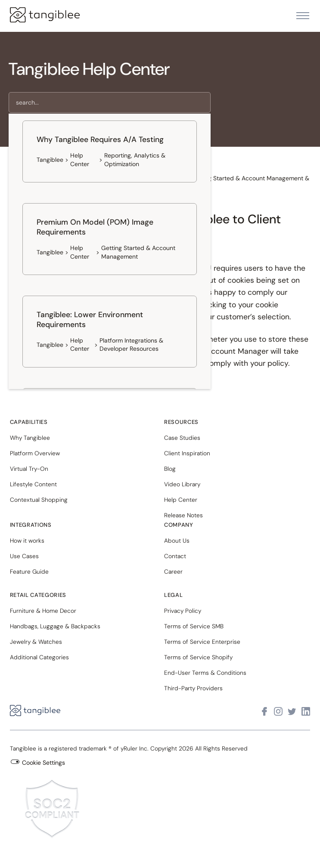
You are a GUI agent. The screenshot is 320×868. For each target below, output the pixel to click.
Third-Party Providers (193, 688)
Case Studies (182, 438)
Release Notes (183, 515)
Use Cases (24, 556)
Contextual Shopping (39, 500)
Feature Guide (29, 571)
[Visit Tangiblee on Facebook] (264, 712)
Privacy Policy (183, 611)
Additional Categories (39, 657)
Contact (175, 556)
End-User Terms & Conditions (205, 673)
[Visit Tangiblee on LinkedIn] (306, 712)
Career (173, 571)
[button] (303, 16)
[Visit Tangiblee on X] (292, 712)
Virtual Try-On (29, 469)
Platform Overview (35, 453)
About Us (177, 541)
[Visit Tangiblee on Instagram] (278, 712)
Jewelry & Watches (36, 642)
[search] (110, 102)
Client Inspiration (187, 453)
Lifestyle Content (33, 484)
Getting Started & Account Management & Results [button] (250, 182)
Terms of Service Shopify (198, 657)
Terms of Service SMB (194, 626)
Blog (170, 469)
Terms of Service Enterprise (202, 642)
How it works (27, 541)
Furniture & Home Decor (43, 611)
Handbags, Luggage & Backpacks (55, 626)
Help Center (181, 500)
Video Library (182, 484)
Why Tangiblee (30, 438)
